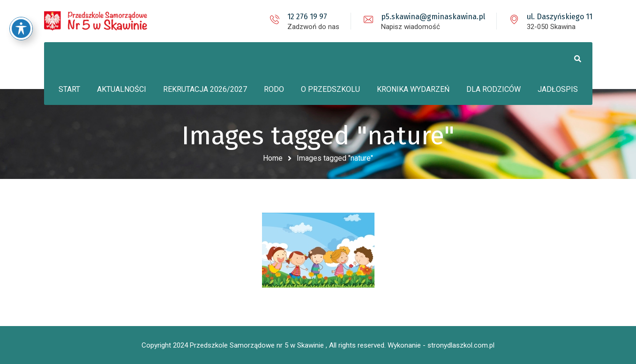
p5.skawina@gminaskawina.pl (433, 17)
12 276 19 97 (307, 17)
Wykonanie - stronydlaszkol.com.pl (441, 345)
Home (273, 158)
